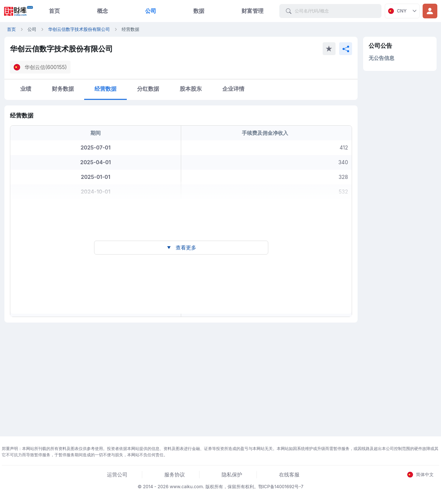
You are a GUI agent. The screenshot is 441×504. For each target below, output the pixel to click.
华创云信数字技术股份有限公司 (79, 29)
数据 (199, 11)
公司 (151, 11)
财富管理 (252, 11)
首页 (54, 11)
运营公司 (117, 474)
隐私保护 (232, 474)
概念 (103, 11)
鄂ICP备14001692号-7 (281, 487)
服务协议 (175, 474)
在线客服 (289, 474)
